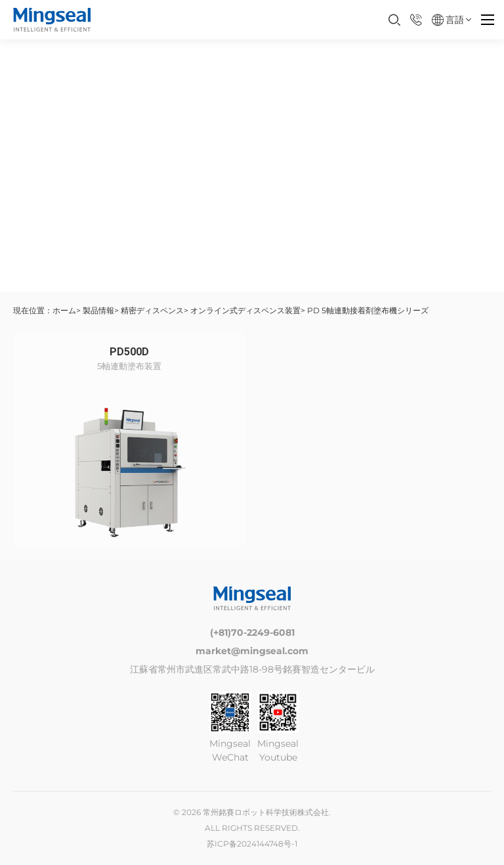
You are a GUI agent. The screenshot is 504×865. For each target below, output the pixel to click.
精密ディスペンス (152, 310)
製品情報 (98, 310)
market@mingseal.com (252, 651)
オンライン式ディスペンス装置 (245, 310)
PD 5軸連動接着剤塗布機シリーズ (368, 310)
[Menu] (488, 20)
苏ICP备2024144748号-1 (252, 844)
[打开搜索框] (394, 20)
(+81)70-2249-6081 (252, 632)
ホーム (64, 310)
